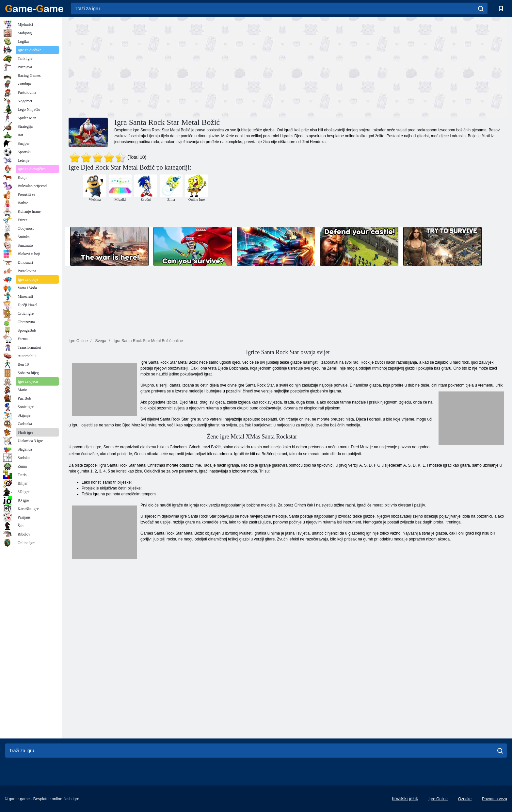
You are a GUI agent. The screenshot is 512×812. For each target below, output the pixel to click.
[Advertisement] (178, 66)
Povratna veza (495, 799)
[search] (481, 8)
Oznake (465, 799)
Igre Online (438, 799)
